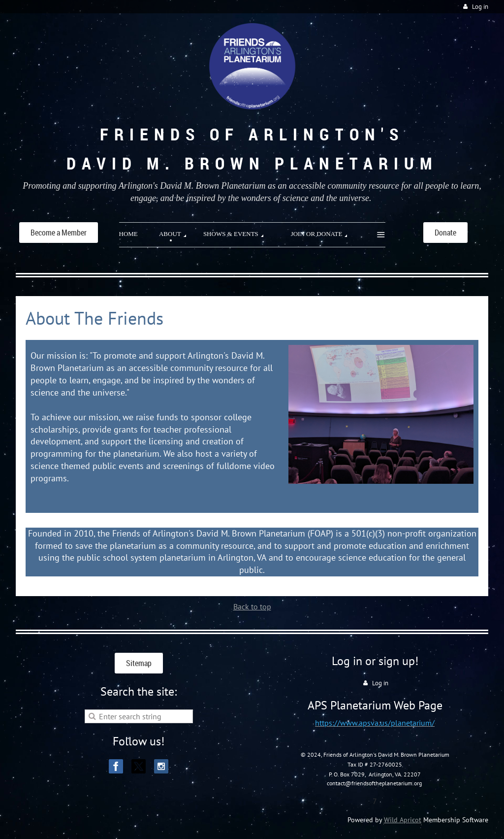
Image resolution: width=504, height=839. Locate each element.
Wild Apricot (403, 820)
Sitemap (139, 663)
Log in (480, 7)
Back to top (252, 606)
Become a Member (59, 233)
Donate (445, 233)
